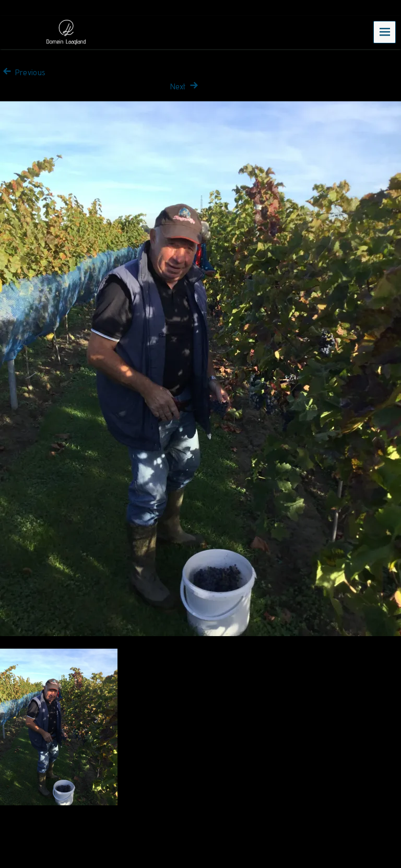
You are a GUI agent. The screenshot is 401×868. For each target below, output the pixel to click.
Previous (23, 72)
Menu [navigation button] (385, 32)
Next (185, 86)
